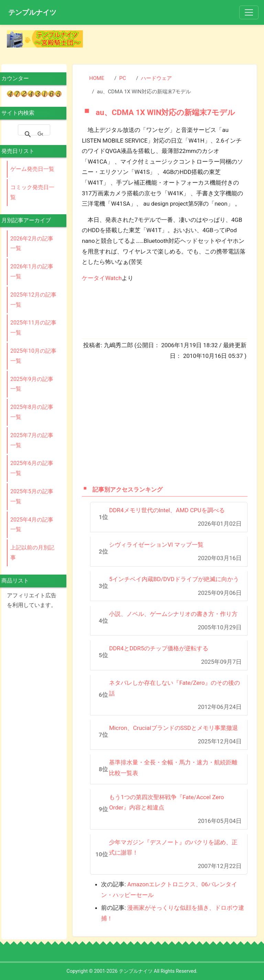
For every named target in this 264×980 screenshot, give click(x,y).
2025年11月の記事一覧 (33, 328)
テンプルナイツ (32, 12)
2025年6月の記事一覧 (32, 468)
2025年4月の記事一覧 (32, 525)
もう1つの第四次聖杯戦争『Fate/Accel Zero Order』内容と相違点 (166, 802)
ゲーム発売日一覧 (32, 169)
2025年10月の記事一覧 (33, 356)
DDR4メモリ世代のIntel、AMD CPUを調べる (167, 510)
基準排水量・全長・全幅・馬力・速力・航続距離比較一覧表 (173, 768)
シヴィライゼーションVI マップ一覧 (156, 545)
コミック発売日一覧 (32, 192)
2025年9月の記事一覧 (32, 384)
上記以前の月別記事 (32, 553)
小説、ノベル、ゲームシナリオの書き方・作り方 (173, 614)
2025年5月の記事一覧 (32, 496)
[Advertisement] (176, 41)
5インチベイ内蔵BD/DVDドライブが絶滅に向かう (174, 579)
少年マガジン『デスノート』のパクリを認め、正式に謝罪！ (173, 848)
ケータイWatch (102, 278)
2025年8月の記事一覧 (32, 412)
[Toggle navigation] (249, 12)
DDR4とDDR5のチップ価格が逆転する (159, 648)
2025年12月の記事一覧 (33, 300)
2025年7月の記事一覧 (32, 440)
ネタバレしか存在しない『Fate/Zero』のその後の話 (174, 688)
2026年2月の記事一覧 (32, 244)
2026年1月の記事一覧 (32, 271)
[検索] (40, 134)
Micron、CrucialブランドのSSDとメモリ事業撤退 (173, 728)
